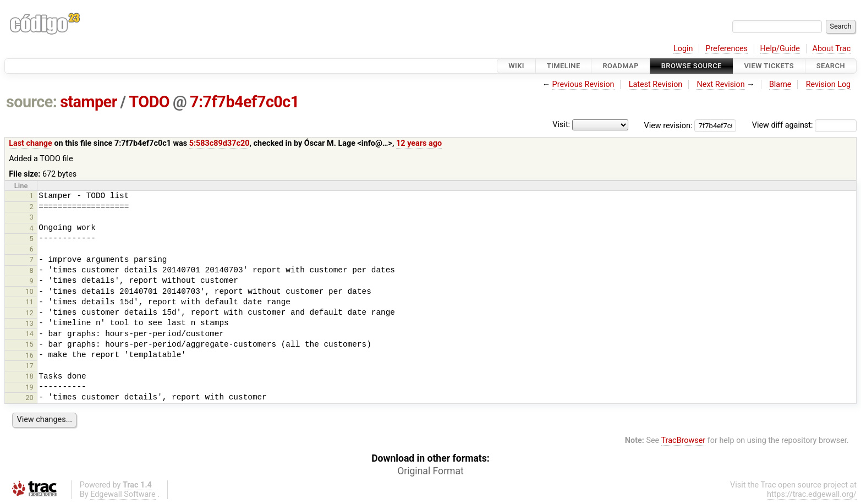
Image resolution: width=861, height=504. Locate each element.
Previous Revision (583, 84)
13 (29, 323)
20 (29, 398)
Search (831, 66)
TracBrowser (684, 440)
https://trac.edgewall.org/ (812, 494)
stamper (89, 102)
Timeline (564, 66)
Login (683, 49)
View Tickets (769, 66)
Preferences (726, 49)
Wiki (516, 66)
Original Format (430, 471)
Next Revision (720, 84)
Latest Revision (656, 84)
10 (29, 291)
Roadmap (621, 66)
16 (29, 355)
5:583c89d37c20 (220, 143)
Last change (31, 143)
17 (29, 366)
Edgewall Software (123, 494)
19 (29, 387)
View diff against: (804, 125)
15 (29, 344)
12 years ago (419, 143)
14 (29, 334)
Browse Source (692, 66)
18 (29, 376)
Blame (780, 84)
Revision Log (829, 84)
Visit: (561, 125)
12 (29, 313)
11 (29, 302)
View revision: (668, 125)
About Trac (832, 49)
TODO (149, 102)
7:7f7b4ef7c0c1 (245, 102)
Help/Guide (780, 49)
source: (32, 102)
